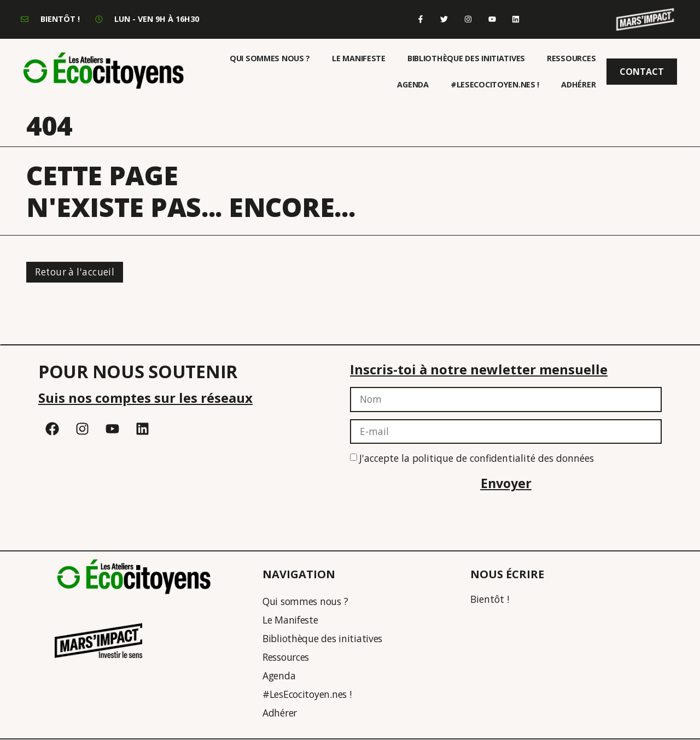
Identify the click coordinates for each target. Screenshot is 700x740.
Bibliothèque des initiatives (466, 58)
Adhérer (578, 84)
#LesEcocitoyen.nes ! (495, 84)
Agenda (413, 84)
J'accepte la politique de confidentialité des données (477, 459)
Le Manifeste (359, 58)
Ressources (571, 58)
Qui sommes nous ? (270, 58)
